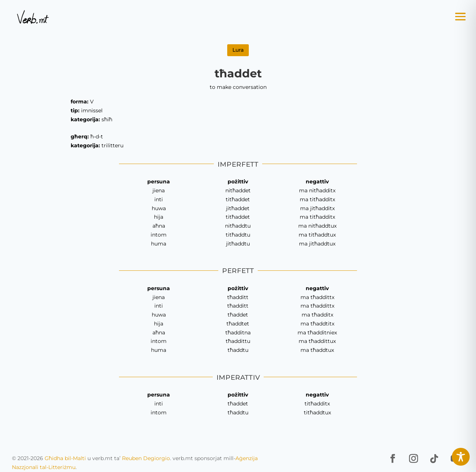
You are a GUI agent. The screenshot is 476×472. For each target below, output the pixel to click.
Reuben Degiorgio (146, 458)
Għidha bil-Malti (65, 458)
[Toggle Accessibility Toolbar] (461, 457)
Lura (238, 50)
